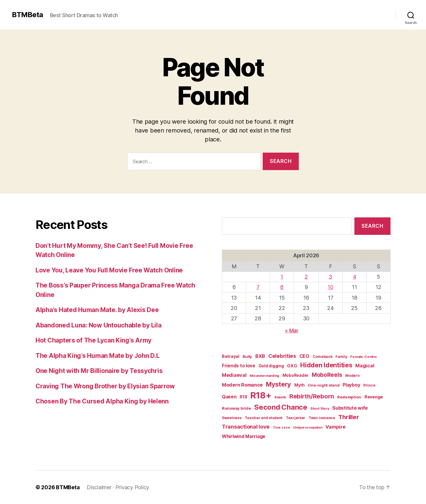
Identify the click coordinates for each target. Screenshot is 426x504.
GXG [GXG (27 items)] (292, 366)
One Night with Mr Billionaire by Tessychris (99, 371)
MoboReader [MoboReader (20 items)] (296, 375)
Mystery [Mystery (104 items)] (279, 384)
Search (372, 226)
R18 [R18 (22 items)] (243, 397)
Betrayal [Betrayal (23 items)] (231, 356)
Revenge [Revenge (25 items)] (374, 397)
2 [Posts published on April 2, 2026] (306, 277)
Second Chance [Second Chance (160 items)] (281, 407)
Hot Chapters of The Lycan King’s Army (93, 340)
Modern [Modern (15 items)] (352, 375)
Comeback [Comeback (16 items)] (323, 357)
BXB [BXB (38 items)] (260, 356)
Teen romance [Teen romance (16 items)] (322, 418)
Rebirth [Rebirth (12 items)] (280, 397)
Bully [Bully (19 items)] (247, 356)
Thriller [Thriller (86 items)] (348, 417)
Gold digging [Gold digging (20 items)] (271, 366)
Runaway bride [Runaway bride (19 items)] (237, 408)
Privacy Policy (132, 487)
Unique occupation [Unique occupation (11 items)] (308, 428)
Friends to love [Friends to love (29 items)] (239, 366)
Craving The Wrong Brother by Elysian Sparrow (105, 386)
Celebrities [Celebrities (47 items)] (282, 356)
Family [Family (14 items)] (341, 357)
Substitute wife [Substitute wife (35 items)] (350, 408)
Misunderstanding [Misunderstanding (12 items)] (264, 376)
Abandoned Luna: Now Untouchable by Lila (98, 325)
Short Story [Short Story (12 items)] (320, 408)
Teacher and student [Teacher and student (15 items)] (264, 418)
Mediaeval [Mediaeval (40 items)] (234, 375)
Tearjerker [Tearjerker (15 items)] (296, 418)
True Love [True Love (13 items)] (281, 427)
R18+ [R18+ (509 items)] (261, 395)
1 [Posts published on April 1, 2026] (282, 277)
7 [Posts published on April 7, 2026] (258, 287)
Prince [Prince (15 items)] (369, 385)
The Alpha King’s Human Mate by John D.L (97, 356)
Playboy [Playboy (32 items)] (351, 385)
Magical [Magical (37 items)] (365, 366)
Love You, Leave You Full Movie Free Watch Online (109, 270)
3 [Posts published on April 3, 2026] (330, 277)
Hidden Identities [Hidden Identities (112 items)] (326, 365)
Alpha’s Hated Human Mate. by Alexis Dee (97, 310)
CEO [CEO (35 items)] (304, 356)
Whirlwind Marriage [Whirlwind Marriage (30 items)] (244, 436)
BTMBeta (27, 15)
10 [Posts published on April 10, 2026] (330, 287)
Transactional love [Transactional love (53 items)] (246, 427)
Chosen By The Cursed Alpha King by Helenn (102, 401)
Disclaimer (99, 487)
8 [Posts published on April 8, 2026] (282, 287)
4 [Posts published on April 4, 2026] (355, 277)
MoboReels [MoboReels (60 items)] (327, 375)
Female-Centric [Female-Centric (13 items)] (363, 357)
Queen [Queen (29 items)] (229, 397)
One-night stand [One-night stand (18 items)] (323, 385)
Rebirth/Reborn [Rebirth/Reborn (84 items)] (312, 396)
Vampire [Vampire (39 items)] (335, 427)
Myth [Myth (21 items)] (300, 385)
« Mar (292, 331)
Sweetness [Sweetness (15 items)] (232, 418)
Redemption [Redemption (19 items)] (349, 397)
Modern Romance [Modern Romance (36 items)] (242, 385)
